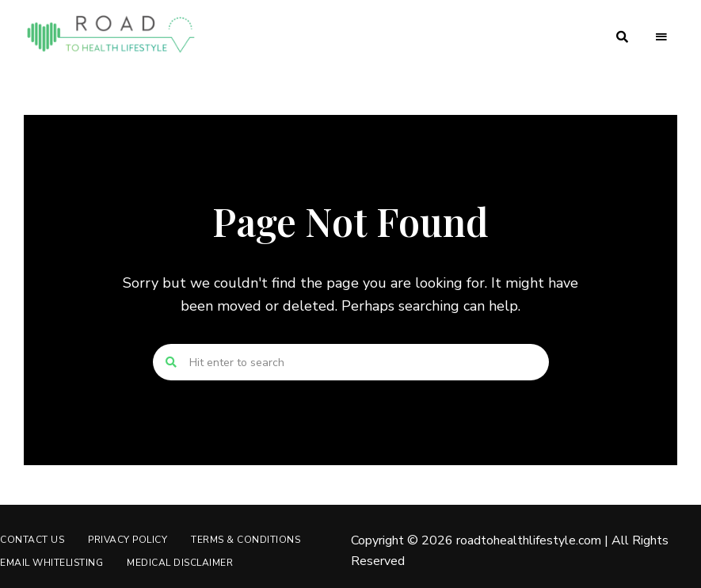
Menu (661, 37)
